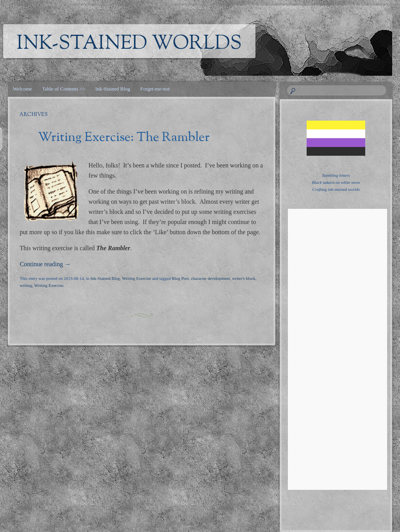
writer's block (244, 278)
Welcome (22, 89)
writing (26, 285)
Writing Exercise (136, 278)
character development (211, 278)
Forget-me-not (155, 89)
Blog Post (180, 278)
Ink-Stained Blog (113, 89)
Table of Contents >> (64, 89)
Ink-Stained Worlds (129, 44)
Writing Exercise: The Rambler (124, 138)
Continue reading (46, 264)
